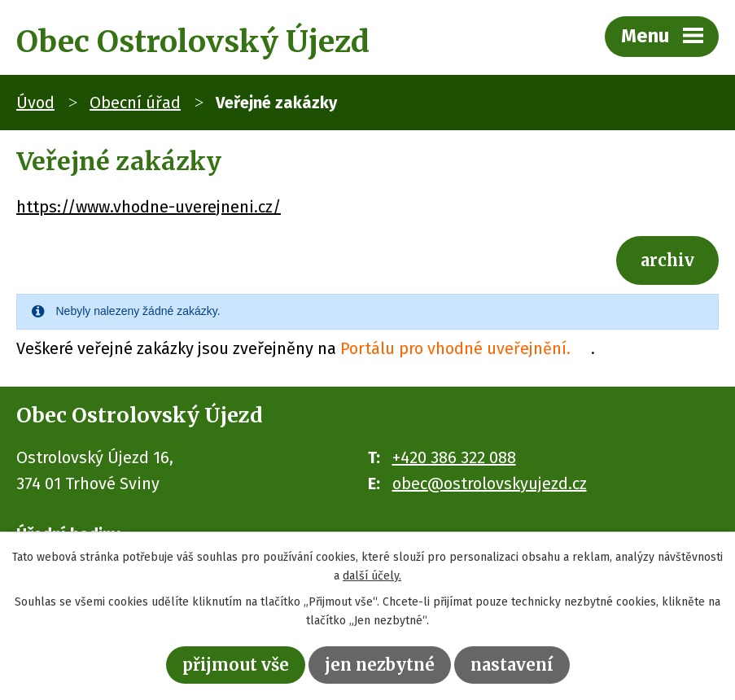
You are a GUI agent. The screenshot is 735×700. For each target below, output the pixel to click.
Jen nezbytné (380, 665)
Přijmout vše (236, 665)
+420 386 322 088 (454, 457)
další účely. (372, 576)
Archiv (667, 260)
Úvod (35, 103)
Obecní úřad (135, 103)
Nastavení (512, 665)
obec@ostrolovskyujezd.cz (490, 483)
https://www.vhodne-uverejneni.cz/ (149, 207)
